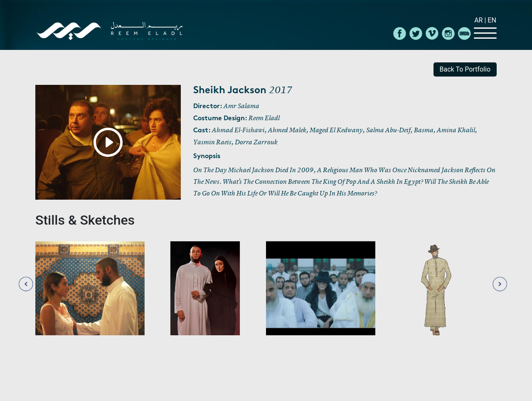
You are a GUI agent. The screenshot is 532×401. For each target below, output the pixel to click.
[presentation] (26, 283)
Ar (479, 20)
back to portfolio (465, 69)
